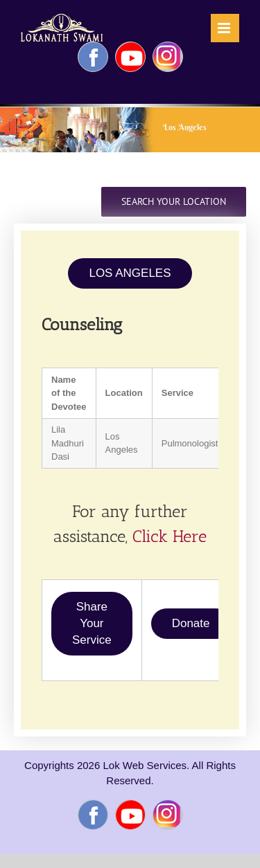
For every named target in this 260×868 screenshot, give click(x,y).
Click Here (170, 536)
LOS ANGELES (130, 273)
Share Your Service (92, 623)
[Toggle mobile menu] (225, 28)
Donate (191, 623)
